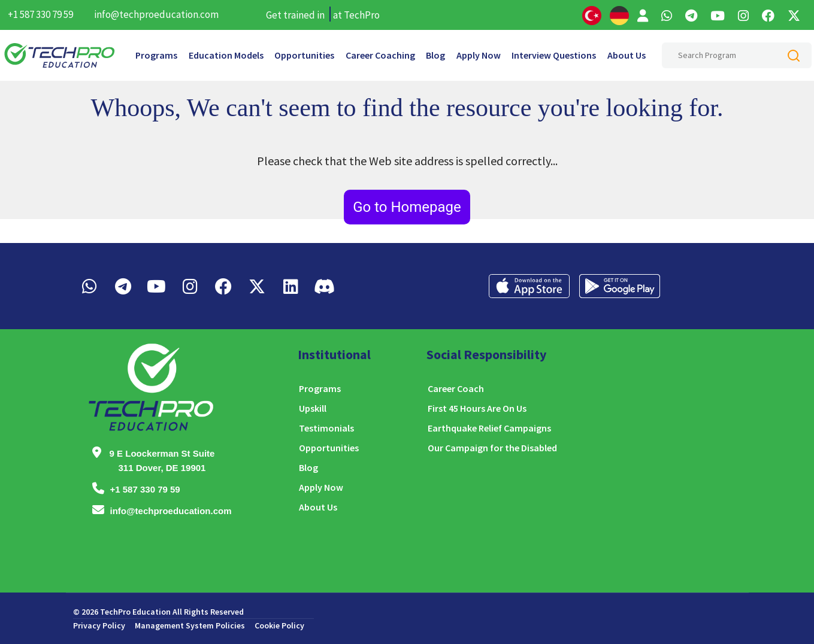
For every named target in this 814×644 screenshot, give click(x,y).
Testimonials (326, 428)
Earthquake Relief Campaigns (489, 428)
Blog (435, 55)
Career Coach (456, 388)
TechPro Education (135, 612)
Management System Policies (190, 625)
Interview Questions (554, 55)
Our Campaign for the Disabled (492, 448)
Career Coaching (380, 55)
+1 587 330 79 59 (40, 14)
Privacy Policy (99, 625)
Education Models (226, 55)
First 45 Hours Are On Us (477, 408)
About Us (627, 55)
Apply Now (479, 55)
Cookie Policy (279, 625)
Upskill (313, 408)
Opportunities (304, 55)
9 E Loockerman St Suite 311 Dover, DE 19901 (162, 461)
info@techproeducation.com (156, 14)
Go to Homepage (407, 207)
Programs (156, 55)
